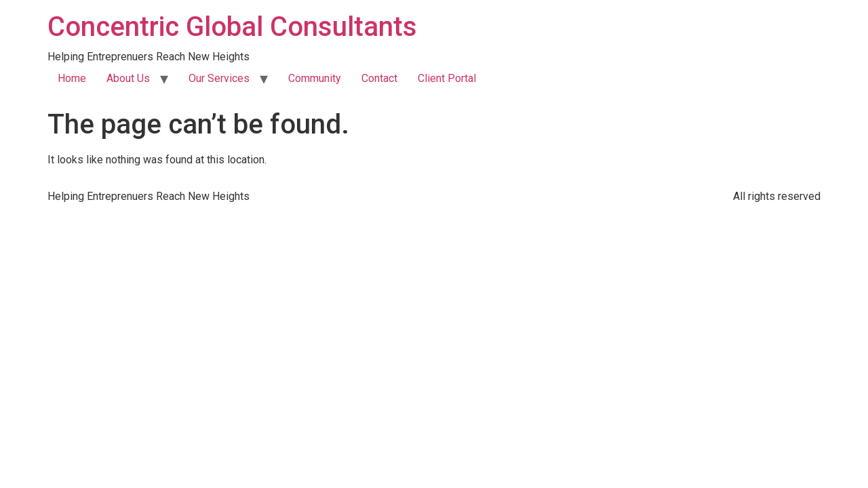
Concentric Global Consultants (232, 27)
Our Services (219, 78)
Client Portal (447, 78)
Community (315, 78)
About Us (128, 78)
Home (72, 78)
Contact (379, 78)
